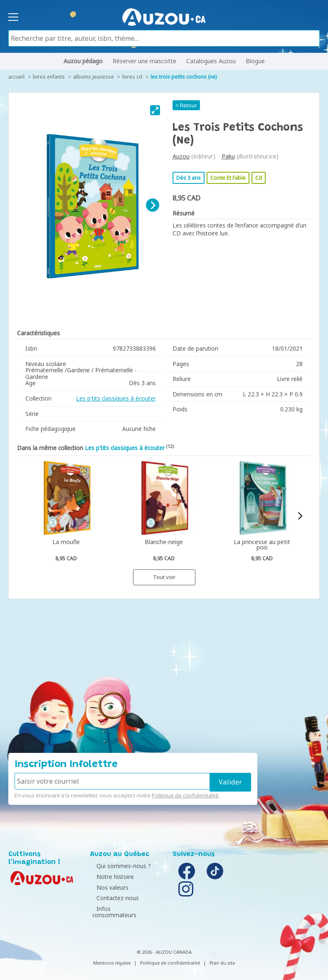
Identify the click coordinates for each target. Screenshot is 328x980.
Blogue (255, 61)
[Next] (153, 205)
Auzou (181, 156)
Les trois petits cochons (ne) (184, 77)
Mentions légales (112, 956)
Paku (228, 156)
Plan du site (222, 956)
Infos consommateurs (122, 909)
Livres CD (132, 77)
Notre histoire (111, 877)
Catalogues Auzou (211, 61)
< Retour (186, 105)
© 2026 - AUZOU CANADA (164, 945)
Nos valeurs (108, 887)
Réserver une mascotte (144, 61)
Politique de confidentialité (185, 795)
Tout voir (164, 577)
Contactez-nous (113, 898)
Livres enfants (49, 77)
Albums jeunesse (94, 77)
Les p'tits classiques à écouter (116, 398)
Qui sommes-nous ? (120, 866)
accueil (16, 77)
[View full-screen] (155, 110)
